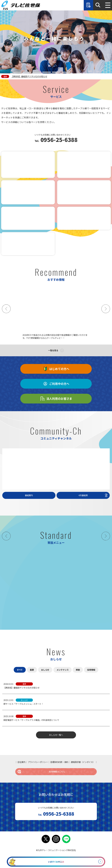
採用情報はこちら (41, 772)
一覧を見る (53, 350)
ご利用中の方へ (56, 384)
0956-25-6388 (58, 140)
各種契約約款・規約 (59, 762)
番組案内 (29, 495)
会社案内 (21, 762)
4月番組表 (93, 495)
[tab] (8, 72)
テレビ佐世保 (21, 5)
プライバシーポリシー (38, 762)
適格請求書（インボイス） (83, 762)
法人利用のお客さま (56, 399)
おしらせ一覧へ (56, 735)
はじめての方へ (56, 369)
